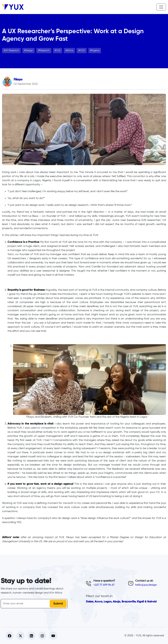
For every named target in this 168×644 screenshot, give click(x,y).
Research (45, 50)
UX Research (12, 50)
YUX (58, 50)
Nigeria (95, 50)
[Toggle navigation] (161, 7)
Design (29, 50)
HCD (82, 50)
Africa (70, 50)
